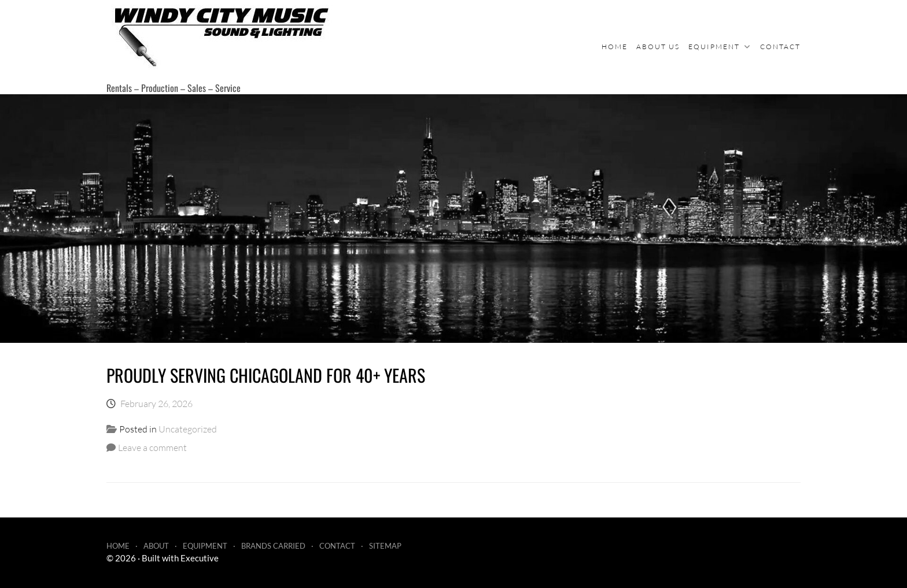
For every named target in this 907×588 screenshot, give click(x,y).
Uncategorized (188, 429)
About (156, 546)
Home (615, 47)
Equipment (714, 47)
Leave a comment (152, 447)
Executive (200, 558)
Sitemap (385, 546)
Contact (780, 47)
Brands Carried (273, 546)
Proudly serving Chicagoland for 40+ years (266, 375)
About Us (658, 47)
